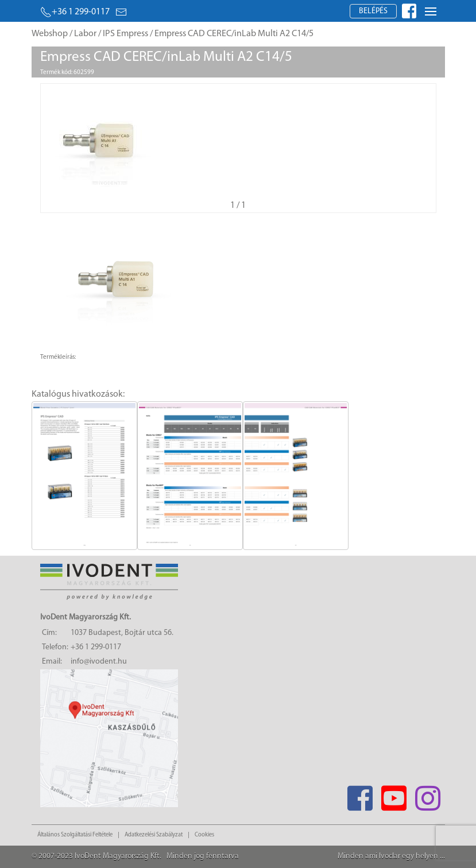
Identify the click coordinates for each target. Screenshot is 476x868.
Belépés (373, 11)
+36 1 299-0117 (75, 12)
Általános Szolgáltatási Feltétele (75, 835)
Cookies (204, 835)
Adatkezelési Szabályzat (154, 835)
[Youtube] (394, 795)
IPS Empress (125, 34)
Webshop (50, 34)
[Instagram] (428, 795)
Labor (85, 34)
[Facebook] (360, 795)
